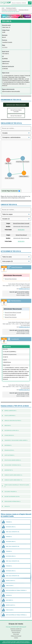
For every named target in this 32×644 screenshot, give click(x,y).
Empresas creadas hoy (16, 629)
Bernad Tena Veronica (11, 279)
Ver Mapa (5, 47)
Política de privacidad (16, 636)
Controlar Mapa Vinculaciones (10, 191)
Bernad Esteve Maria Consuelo (21, 223)
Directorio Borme (16, 632)
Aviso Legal (16, 634)
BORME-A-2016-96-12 (24, 327)
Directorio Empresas (16, 630)
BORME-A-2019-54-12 (24, 289)
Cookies (16, 638)
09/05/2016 (21, 230)
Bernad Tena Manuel (21, 235)
